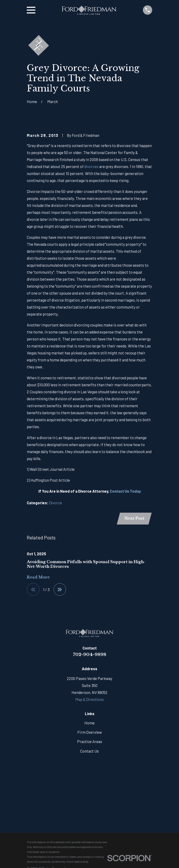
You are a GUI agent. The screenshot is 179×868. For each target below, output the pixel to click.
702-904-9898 (90, 655)
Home (89, 723)
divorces (91, 166)
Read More (38, 577)
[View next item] (60, 590)
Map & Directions (89, 700)
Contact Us (89, 751)
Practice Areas (90, 742)
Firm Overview (90, 732)
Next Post (134, 518)
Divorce (55, 503)
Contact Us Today (125, 491)
